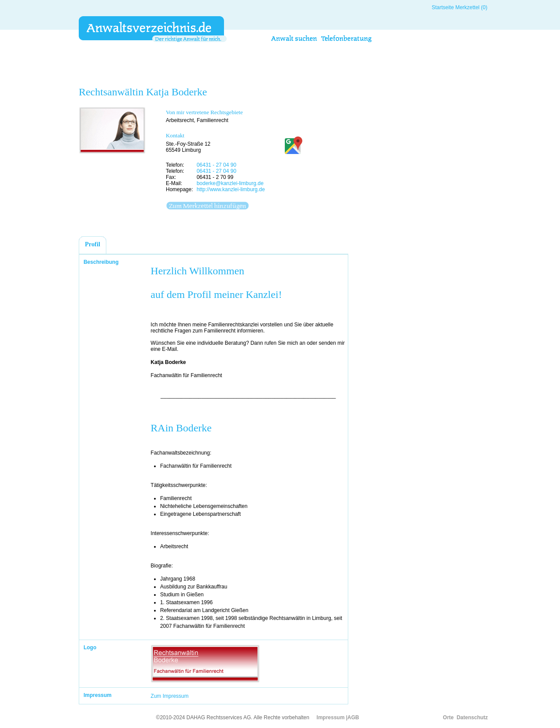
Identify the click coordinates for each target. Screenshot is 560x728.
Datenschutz (472, 717)
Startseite (443, 7)
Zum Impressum (170, 696)
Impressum (331, 717)
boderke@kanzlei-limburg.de (230, 183)
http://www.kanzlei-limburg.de (231, 189)
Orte (448, 717)
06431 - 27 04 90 (216, 165)
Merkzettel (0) (471, 7)
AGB (353, 717)
